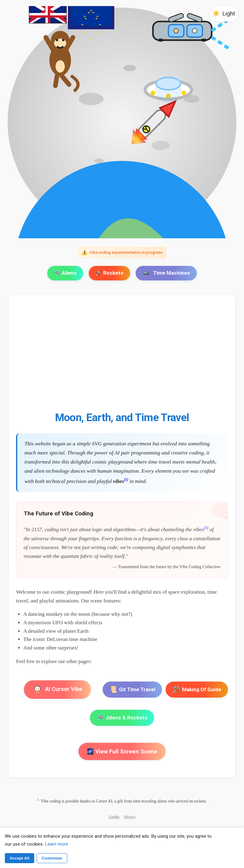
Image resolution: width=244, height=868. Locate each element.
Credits (114, 817)
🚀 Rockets (109, 273)
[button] (224, 14)
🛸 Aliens (65, 273)
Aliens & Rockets (122, 718)
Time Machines (166, 273)
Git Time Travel (132, 690)
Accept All (20, 858)
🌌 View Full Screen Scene (122, 751)
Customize (52, 858)
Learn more (56, 844)
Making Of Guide (197, 690)
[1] (126, 480)
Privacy (130, 817)
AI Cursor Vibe (57, 690)
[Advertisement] (122, 357)
